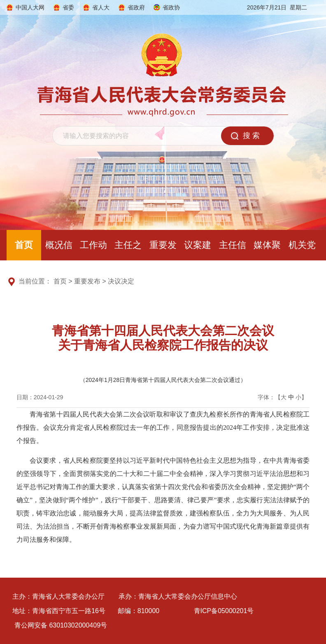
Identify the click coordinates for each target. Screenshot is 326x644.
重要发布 (87, 281)
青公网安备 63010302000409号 (61, 625)
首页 (24, 245)
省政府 (136, 7)
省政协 (171, 7)
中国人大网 (30, 7)
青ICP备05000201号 (224, 611)
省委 (68, 7)
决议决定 (121, 281)
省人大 (101, 7)
